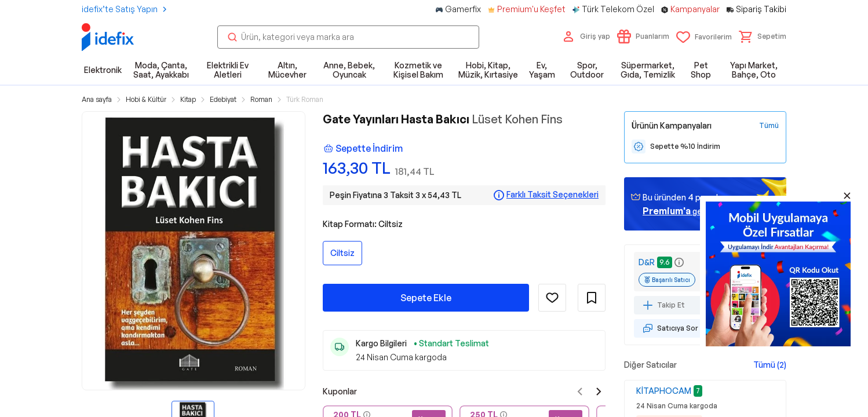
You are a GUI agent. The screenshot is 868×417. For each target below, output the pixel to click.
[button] (763, 36)
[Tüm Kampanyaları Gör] (769, 126)
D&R (647, 262)
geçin (678, 211)
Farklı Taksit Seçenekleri (552, 195)
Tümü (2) (770, 365)
